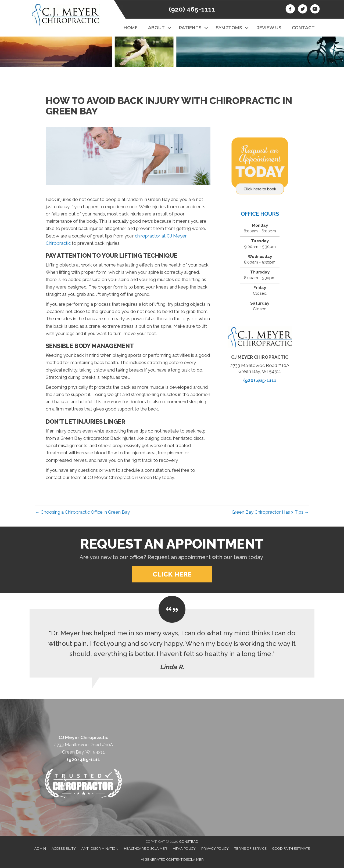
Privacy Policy (215, 849)
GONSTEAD (189, 842)
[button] (169, 28)
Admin (40, 849)
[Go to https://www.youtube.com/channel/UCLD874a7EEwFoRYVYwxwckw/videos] (315, 10)
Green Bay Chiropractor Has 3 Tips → (270, 512)
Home (131, 28)
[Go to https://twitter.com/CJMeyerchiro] (303, 10)
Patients (190, 28)
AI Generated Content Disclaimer (172, 860)
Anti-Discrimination (100, 849)
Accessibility (64, 849)
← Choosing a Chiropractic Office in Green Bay (82, 512)
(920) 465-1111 (192, 9)
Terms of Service (250, 849)
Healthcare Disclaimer (146, 849)
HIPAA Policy (184, 849)
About (156, 28)
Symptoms (229, 28)
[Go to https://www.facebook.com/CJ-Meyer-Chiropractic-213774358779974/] (290, 10)
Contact (303, 28)
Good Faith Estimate (291, 849)
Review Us (269, 28)
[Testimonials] (172, 643)
